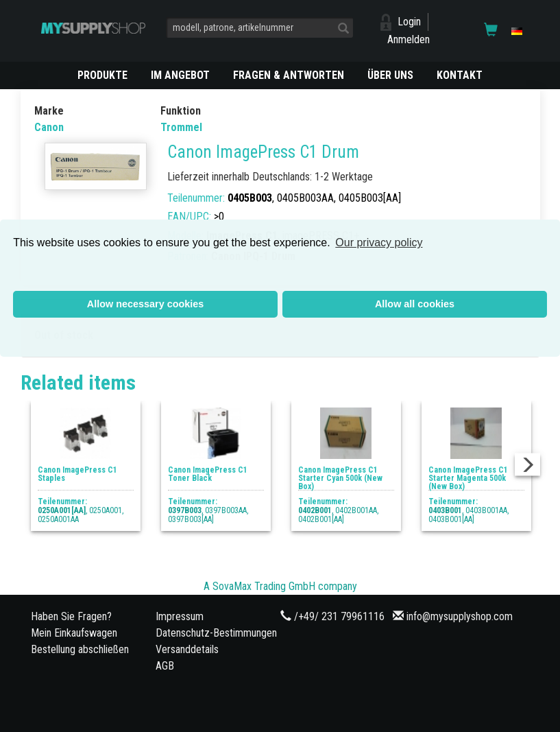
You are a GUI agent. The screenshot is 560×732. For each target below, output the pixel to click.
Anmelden (409, 39)
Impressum (180, 616)
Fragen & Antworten (289, 75)
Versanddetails (187, 649)
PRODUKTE (102, 75)
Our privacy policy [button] (379, 243)
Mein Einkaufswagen (74, 633)
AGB (165, 666)
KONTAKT (460, 75)
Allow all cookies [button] (415, 304)
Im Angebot (180, 75)
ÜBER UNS (390, 75)
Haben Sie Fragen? (71, 616)
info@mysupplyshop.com (460, 616)
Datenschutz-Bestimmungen (216, 633)
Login (409, 22)
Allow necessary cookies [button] (145, 304)
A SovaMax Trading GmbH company (280, 586)
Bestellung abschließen (80, 649)
